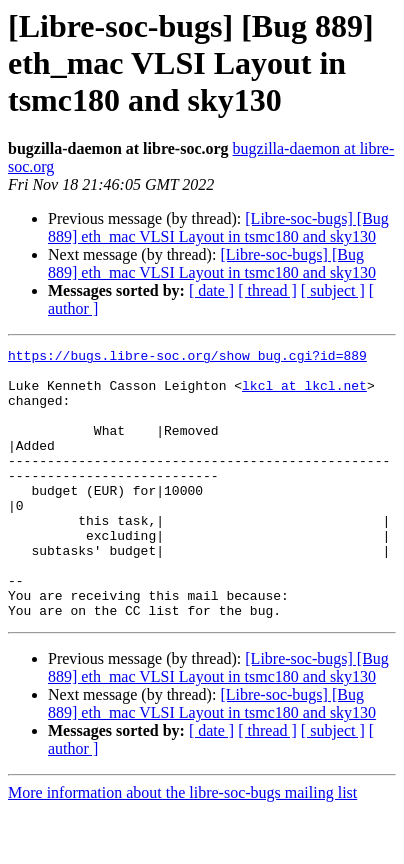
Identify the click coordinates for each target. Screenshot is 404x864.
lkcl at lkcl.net (304, 394)
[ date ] (211, 290)
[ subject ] (333, 290)
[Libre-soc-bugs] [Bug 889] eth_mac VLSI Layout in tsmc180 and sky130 (218, 227)
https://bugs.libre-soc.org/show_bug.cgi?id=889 (187, 358)
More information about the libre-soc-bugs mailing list (182, 846)
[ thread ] (267, 290)
